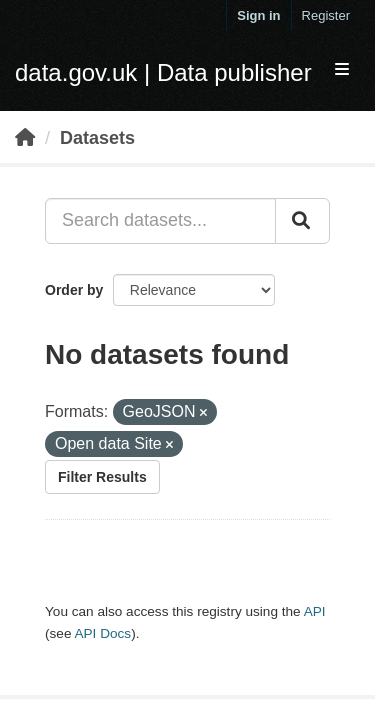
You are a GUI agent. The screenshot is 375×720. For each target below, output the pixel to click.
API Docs (102, 633)
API (315, 611)
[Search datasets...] (160, 221)
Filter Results (102, 477)
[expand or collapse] (342, 70)
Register (326, 15)
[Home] (25, 138)
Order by (74, 290)
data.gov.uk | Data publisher (163, 72)
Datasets (97, 138)
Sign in (258, 15)
